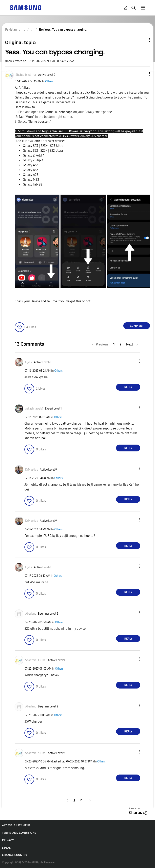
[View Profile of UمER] (29, 362)
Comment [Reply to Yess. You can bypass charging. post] (137, 326)
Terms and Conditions (19, 833)
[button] (143, 74)
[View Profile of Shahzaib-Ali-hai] (26, 75)
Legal (6, 848)
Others (49, 81)
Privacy (8, 840)
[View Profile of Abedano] (31, 614)
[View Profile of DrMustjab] (32, 470)
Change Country (15, 855)
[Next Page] (132, 344)
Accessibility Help (16, 825)
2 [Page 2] (120, 344)
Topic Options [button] (143, 40)
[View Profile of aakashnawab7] (34, 409)
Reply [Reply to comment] (128, 387)
